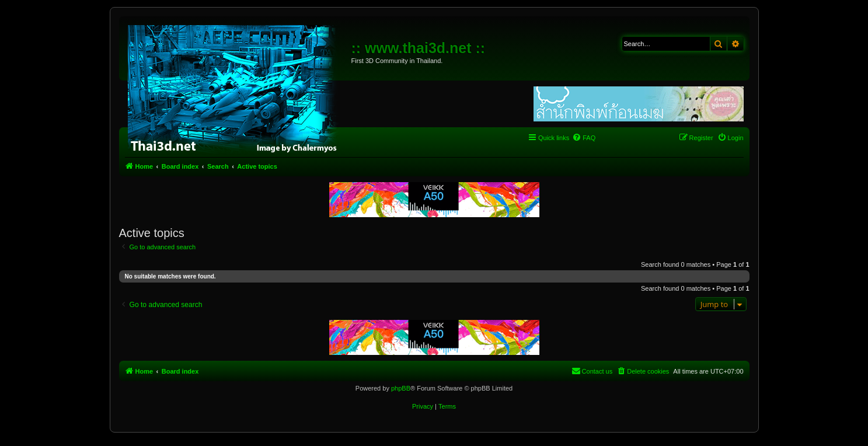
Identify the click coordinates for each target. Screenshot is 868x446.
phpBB (401, 388)
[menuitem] (584, 138)
